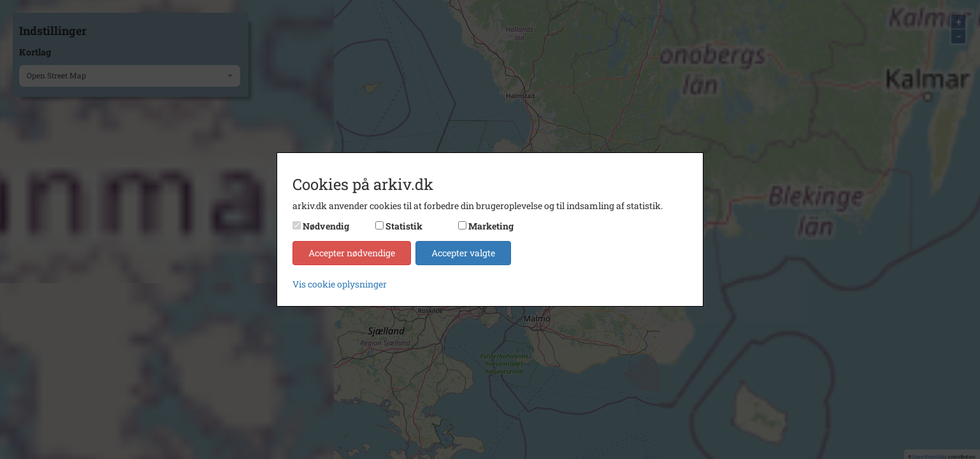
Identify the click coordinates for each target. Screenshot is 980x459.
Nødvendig (326, 226)
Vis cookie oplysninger (340, 284)
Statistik (404, 226)
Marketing (491, 226)
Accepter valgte (463, 253)
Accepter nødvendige (352, 253)
